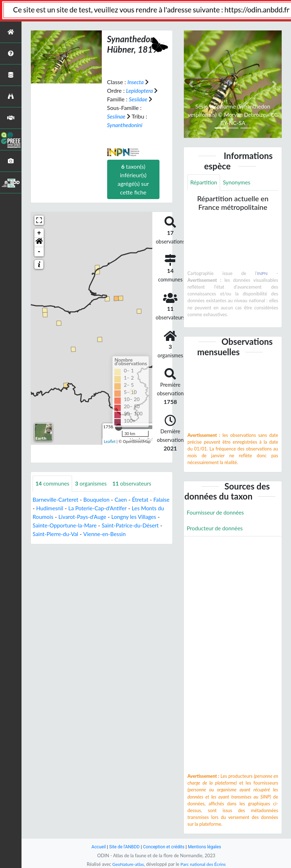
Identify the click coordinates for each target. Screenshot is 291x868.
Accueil (96, 847)
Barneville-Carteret (56, 499)
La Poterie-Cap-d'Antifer (118, 508)
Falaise (41, 508)
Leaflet (110, 441)
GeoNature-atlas (127, 864)
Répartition (204, 182)
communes (53, 483)
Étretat (144, 499)
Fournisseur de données (217, 513)
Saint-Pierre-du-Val (87, 534)
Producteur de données (216, 529)
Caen (124, 499)
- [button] (39, 251)
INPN (262, 274)
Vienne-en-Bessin (138, 534)
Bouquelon (99, 499)
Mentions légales (207, 847)
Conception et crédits (164, 847)
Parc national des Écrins (204, 864)
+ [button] (39, 233)
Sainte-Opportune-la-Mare (90, 525)
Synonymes (238, 182)
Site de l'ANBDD (123, 847)
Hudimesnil (69, 508)
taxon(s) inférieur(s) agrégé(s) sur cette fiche (133, 179)
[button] (39, 242)
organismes (93, 483)
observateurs (136, 483)
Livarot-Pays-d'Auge (110, 517)
